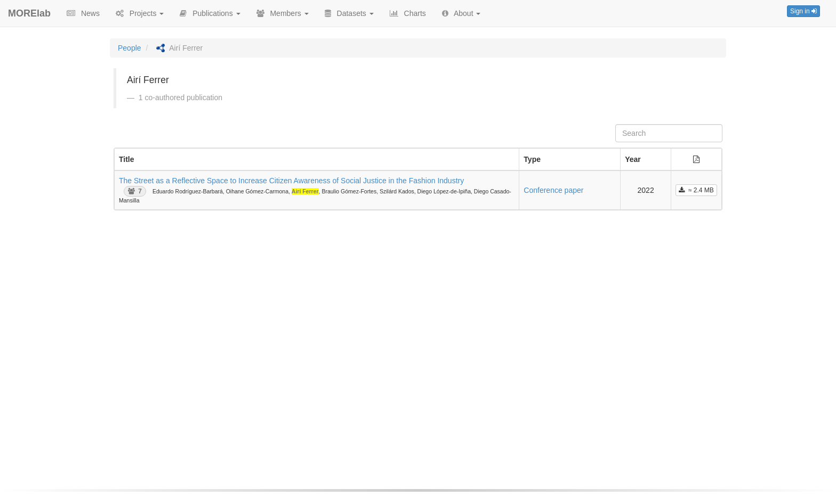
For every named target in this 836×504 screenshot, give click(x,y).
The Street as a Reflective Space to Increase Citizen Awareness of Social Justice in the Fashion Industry (291, 181)
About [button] (461, 13)
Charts (408, 13)
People (130, 48)
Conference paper (553, 190)
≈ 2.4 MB (696, 190)
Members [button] (283, 13)
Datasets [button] (349, 13)
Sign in (803, 11)
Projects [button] (140, 13)
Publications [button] (210, 13)
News (83, 13)
